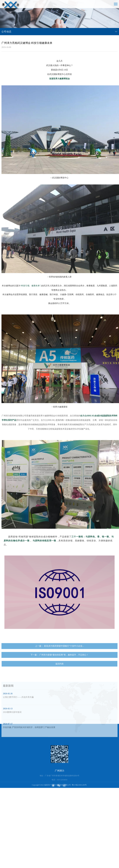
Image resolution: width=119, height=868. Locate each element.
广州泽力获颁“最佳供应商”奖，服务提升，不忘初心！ (64, 661)
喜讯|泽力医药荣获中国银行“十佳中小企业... (64, 653)
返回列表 (59, 670)
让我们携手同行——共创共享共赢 (18, 713)
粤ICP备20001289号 (79, 785)
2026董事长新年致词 (12, 728)
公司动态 (6, 32)
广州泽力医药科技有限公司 (60, 785)
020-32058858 (62, 795)
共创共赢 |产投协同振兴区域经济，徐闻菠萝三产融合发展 (29, 743)
